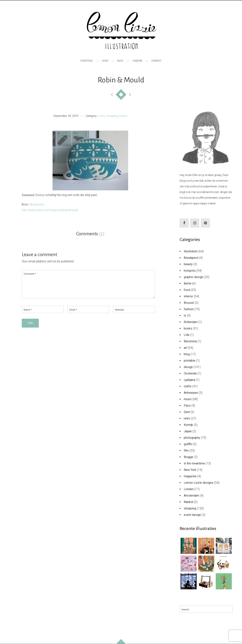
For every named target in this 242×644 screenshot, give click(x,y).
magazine (190, 476)
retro (187, 418)
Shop (105, 61)
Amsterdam (191, 496)
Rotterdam (191, 322)
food (187, 290)
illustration (191, 251)
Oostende (190, 373)
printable (190, 361)
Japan (188, 431)
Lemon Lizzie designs (199, 483)
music (188, 399)
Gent (187, 412)
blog (187, 354)
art (185, 348)
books (188, 328)
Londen (189, 489)
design (188, 367)
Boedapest (191, 258)
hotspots (190, 271)
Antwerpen (191, 393)
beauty (188, 264)
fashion (189, 309)
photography (192, 438)
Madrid (188, 502)
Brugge (188, 457)
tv (185, 316)
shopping (112, 116)
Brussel (189, 303)
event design (192, 515)
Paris (187, 406)
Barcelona (190, 341)
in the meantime (194, 463)
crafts (102, 116)
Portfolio (87, 61)
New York (190, 470)
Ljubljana (189, 380)
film (186, 451)
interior (123, 116)
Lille (187, 335)
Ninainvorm (37, 204)
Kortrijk (188, 425)
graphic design (194, 277)
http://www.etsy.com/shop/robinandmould (50, 210)
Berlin (188, 283)
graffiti (188, 444)
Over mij (137, 61)
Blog (120, 61)
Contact (156, 61)
